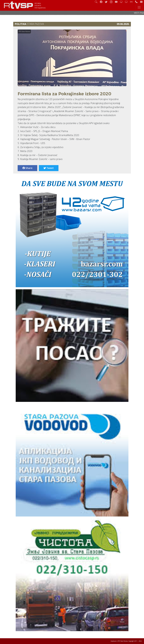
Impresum (114, 641)
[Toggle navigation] (139, 7)
